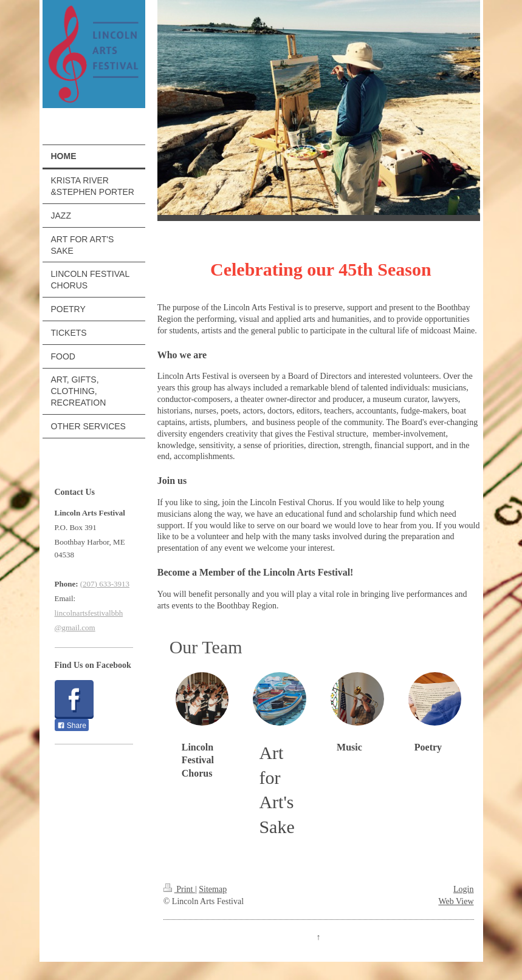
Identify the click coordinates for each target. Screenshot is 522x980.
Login (463, 889)
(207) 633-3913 (105, 584)
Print (179, 889)
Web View (456, 901)
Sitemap (213, 889)
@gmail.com (75, 628)
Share (72, 726)
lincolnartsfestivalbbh (89, 613)
